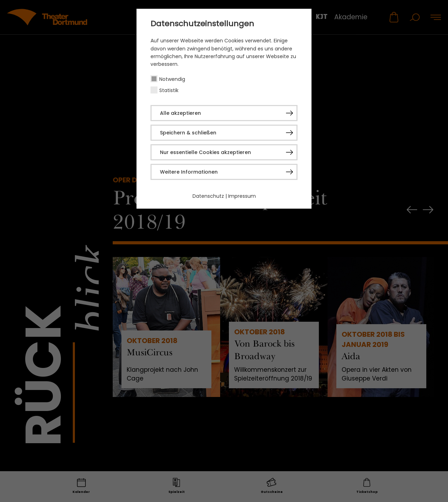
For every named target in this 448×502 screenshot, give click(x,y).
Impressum (242, 196)
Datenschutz (208, 196)
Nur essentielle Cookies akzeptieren (205, 152)
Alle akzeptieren (180, 113)
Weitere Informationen (189, 172)
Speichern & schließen (188, 133)
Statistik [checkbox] (169, 90)
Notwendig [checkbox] (172, 79)
